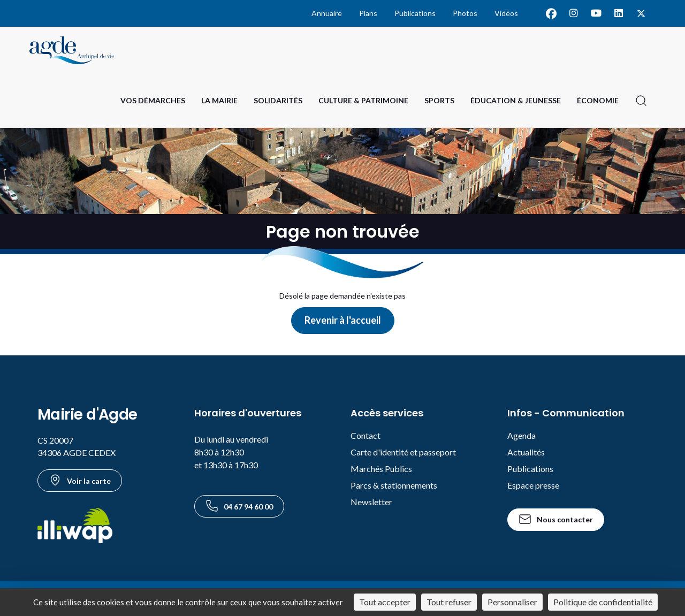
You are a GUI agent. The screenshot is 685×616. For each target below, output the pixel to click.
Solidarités (278, 100)
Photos (465, 13)
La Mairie (219, 100)
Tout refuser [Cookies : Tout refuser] (449, 602)
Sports (439, 100)
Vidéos (506, 13)
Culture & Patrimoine (363, 100)
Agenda (522, 435)
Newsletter (371, 502)
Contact (366, 435)
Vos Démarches (153, 100)
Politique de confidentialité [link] (603, 602)
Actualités (526, 452)
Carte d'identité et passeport (403, 452)
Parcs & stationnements (394, 485)
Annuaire (327, 13)
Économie (598, 100)
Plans (368, 13)
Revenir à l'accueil (343, 320)
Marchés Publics (381, 469)
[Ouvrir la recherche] (641, 101)
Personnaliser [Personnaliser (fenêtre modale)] (512, 602)
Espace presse (533, 485)
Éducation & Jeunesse (516, 100)
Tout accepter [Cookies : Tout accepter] (385, 602)
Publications (415, 13)
